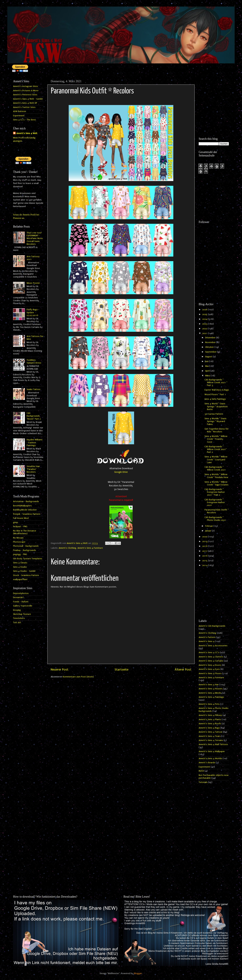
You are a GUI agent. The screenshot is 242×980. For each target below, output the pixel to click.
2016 (205, 556)
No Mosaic (18, 538)
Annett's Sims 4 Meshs (210, 693)
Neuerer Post (60, 670)
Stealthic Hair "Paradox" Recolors (33, 469)
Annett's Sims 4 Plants (210, 720)
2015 (205, 561)
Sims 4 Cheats (20, 563)
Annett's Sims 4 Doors (210, 665)
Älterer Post (183, 670)
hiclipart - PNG (20, 527)
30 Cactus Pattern (214, 414)
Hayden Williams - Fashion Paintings (35, 443)
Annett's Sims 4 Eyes (209, 669)
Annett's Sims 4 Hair (209, 685)
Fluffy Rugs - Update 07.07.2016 (33, 312)
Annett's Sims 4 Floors (210, 673)
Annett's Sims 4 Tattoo (210, 732)
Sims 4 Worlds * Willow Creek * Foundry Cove (216, 439)
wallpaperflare (20, 579)
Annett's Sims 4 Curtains (211, 661)
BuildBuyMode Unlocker (25, 510)
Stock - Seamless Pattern (26, 575)
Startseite (121, 670)
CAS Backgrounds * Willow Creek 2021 (215, 468)
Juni (207, 361)
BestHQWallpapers (22, 506)
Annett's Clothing (67, 548)
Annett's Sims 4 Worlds (210, 759)
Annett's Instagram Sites (26, 86)
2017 (205, 551)
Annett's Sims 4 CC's (209, 653)
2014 (205, 565)
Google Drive (121, 472)
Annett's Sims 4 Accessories (213, 646)
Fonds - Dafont (21, 602)
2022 (205, 329)
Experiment (19, 116)
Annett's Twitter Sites (24, 107)
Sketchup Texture (22, 614)
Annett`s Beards (207, 763)
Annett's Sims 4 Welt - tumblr (28, 99)
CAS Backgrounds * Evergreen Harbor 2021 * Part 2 (215, 492)
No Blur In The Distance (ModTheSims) (25, 532)
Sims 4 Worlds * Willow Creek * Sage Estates (216, 483)
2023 (205, 324)
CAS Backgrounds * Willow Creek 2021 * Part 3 (216, 383)
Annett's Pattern (207, 637)
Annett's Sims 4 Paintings (211, 697)
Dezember (211, 338)
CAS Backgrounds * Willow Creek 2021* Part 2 (216, 449)
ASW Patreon (20, 111)
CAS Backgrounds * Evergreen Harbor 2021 (215, 503)
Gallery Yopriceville (23, 606)
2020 (205, 537)
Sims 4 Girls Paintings (215, 399)
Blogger (138, 973)
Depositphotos (21, 593)
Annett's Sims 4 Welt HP (25, 103)
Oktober (210, 347)
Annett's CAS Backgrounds (212, 626)
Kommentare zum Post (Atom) (78, 677)
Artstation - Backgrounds (26, 501)
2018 (205, 546)
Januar (208, 531)
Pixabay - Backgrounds (25, 550)
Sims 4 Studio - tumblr (24, 571)
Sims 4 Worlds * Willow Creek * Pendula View (216, 476)
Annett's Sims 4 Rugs (209, 728)
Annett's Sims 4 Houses (211, 689)
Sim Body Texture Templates (28, 559)
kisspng (17, 610)
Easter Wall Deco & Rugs (217, 390)
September (211, 352)
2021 (205, 333)
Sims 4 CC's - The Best (24, 120)
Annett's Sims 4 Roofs (210, 724)
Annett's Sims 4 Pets (209, 704)
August (209, 357)
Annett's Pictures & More (26, 91)
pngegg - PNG (20, 554)
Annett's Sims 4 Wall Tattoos (213, 744)
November (211, 342)
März (208, 376)
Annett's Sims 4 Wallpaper (212, 751)
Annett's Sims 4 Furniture (90, 548)
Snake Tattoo (34, 389)
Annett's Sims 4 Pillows (210, 715)
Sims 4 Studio (20, 567)
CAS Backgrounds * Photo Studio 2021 (215, 519)
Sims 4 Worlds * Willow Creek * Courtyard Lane (216, 460)
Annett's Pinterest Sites (25, 95)
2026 (205, 310)
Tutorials (203, 782)
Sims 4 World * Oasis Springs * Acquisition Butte (216, 407)
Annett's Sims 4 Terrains (211, 740)
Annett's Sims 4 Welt (27, 133)
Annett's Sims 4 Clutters (211, 657)
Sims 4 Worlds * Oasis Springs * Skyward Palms (216, 421)
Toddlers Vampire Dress (34, 361)
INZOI (201, 771)
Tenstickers (19, 618)
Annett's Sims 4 (207, 641)
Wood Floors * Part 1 (215, 394)
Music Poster (33, 283)
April (208, 371)
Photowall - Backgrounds (26, 546)
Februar (209, 526)
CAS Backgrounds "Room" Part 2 (34, 416)
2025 (205, 314)
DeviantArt (18, 597)
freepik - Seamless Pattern (27, 514)
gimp (16, 522)
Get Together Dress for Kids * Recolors (217, 430)
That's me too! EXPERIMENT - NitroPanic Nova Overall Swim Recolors (35, 238)
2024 (205, 319)
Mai (207, 366)
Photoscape (19, 542)
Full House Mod (21, 518)
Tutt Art (17, 623)
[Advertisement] (214, 90)
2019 (205, 541)
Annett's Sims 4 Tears (210, 736)
